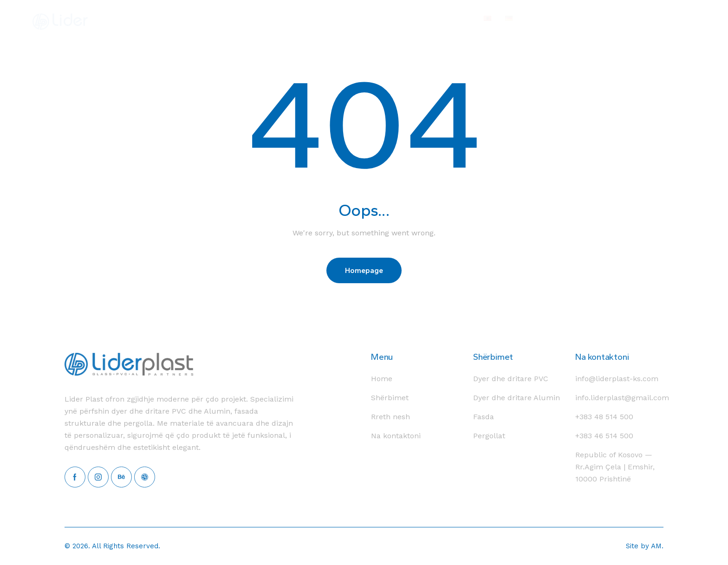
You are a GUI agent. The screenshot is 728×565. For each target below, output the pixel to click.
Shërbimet (493, 357)
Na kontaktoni (602, 357)
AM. (657, 546)
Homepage (364, 270)
